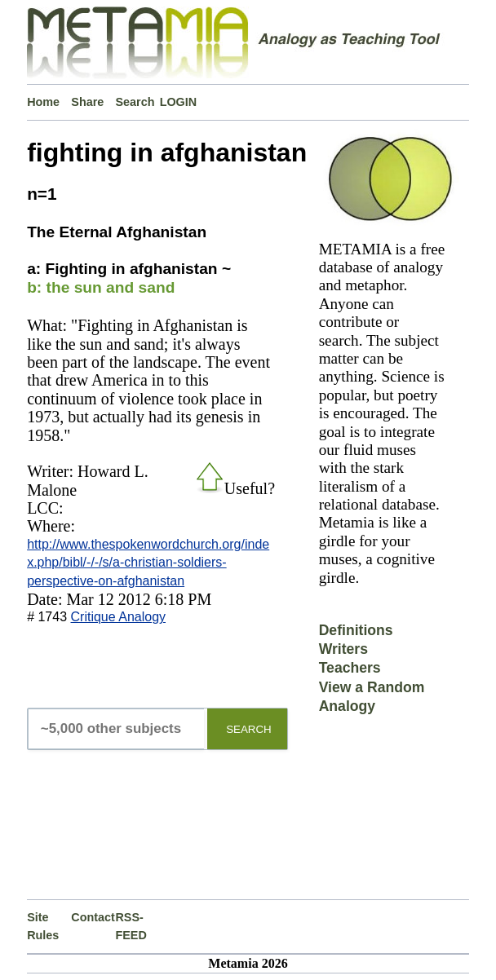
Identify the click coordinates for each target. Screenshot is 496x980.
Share (87, 102)
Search (135, 102)
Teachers (350, 668)
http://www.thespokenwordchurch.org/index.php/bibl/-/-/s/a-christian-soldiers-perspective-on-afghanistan (148, 563)
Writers (343, 649)
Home (43, 102)
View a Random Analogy (372, 697)
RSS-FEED (131, 926)
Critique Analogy (119, 617)
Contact (93, 917)
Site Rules (43, 926)
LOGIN (179, 102)
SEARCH (249, 729)
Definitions (356, 630)
